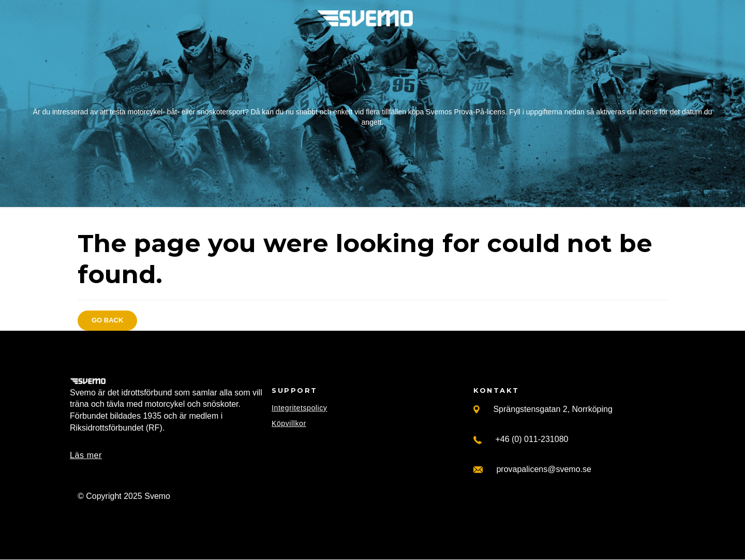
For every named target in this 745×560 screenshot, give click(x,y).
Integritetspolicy (299, 408)
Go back (107, 320)
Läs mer (86, 455)
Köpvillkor (289, 423)
